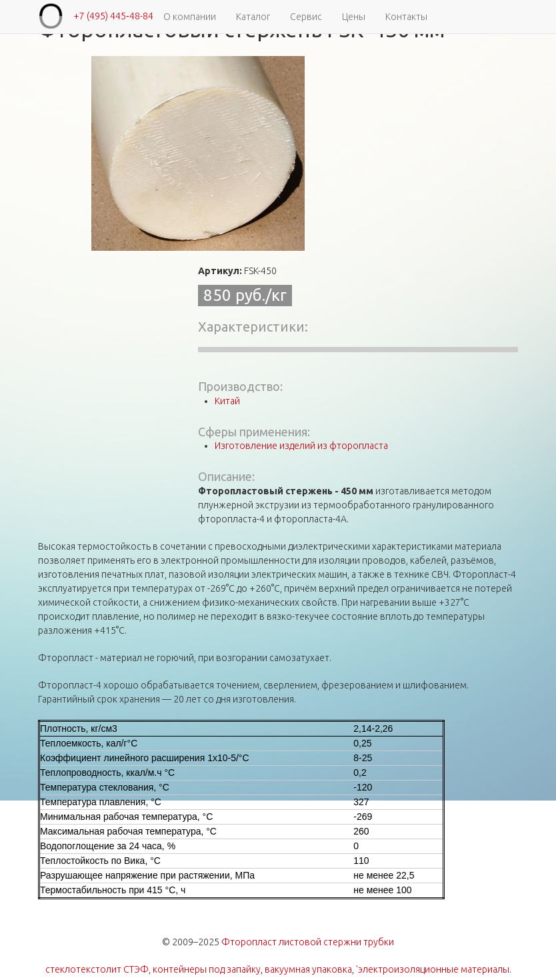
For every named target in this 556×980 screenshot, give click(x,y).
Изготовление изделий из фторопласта (301, 446)
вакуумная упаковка (308, 969)
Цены (354, 17)
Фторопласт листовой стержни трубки (308, 942)
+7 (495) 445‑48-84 (113, 16)
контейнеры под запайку (207, 969)
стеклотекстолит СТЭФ (97, 969)
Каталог (253, 17)
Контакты (406, 17)
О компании (190, 17)
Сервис (306, 17)
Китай (227, 401)
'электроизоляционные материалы (433, 969)
